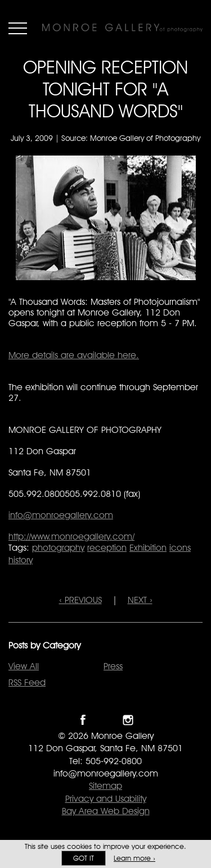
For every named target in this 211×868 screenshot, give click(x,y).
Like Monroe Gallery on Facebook (83, 720)
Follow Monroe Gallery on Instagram (128, 720)
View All (24, 666)
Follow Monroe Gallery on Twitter (105, 720)
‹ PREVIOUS (80, 600)
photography (58, 548)
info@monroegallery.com (61, 515)
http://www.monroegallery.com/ (71, 536)
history (21, 560)
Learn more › (134, 858)
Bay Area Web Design (106, 811)
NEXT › (140, 600)
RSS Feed (27, 682)
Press (113, 666)
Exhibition (148, 548)
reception (107, 548)
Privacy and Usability (106, 799)
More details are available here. (74, 355)
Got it (84, 858)
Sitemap (105, 786)
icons (180, 548)
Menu (18, 28)
